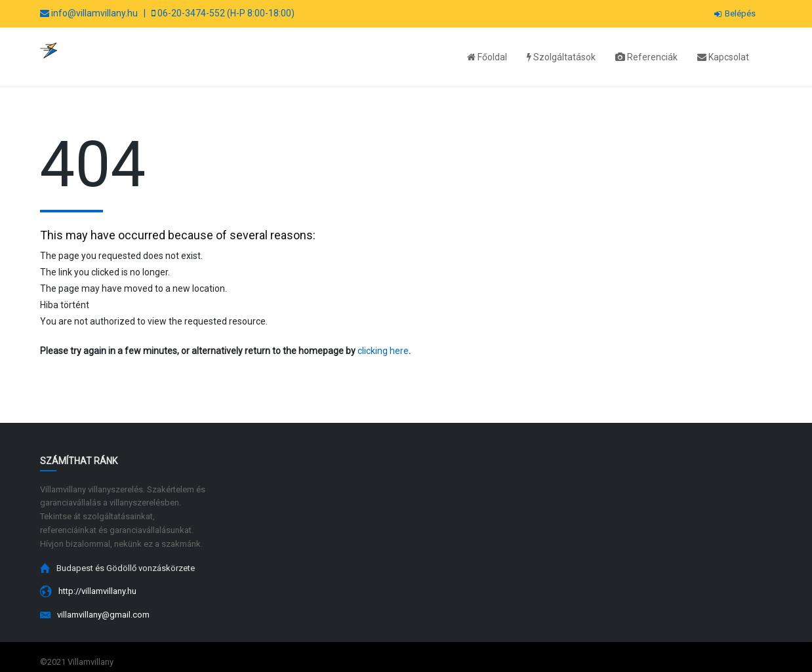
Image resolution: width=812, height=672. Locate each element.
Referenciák (646, 57)
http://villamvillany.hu (97, 591)
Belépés (735, 13)
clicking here (383, 351)
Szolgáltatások (561, 57)
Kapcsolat (723, 57)
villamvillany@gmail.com (103, 615)
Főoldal (487, 57)
